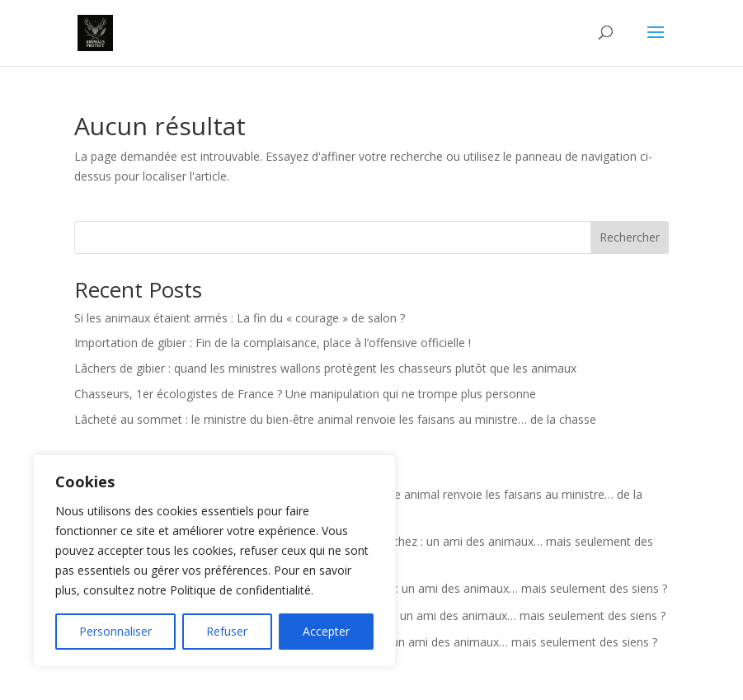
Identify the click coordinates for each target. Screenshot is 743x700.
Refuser (227, 631)
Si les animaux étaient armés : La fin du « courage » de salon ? (240, 318)
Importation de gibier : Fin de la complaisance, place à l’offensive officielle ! (273, 343)
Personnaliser (115, 631)
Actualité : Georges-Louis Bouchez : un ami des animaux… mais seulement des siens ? (438, 588)
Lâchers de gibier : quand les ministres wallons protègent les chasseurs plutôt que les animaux (325, 368)
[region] (214, 561)
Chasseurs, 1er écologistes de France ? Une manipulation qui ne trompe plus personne (305, 394)
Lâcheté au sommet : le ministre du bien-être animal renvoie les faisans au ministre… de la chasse (335, 419)
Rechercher (630, 237)
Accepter (326, 631)
